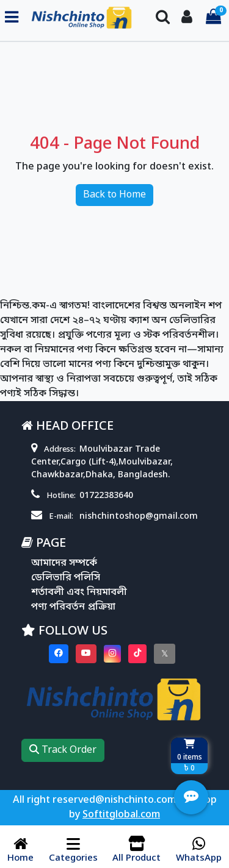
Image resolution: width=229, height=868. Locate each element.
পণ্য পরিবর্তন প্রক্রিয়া (73, 607)
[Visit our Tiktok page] (137, 654)
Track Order (63, 750)
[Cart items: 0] (213, 18)
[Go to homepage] (82, 18)
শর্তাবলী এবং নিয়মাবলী (79, 592)
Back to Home (114, 195)
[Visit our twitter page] (165, 654)
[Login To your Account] (187, 18)
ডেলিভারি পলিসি (66, 578)
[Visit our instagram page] (112, 654)
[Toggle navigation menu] (12, 18)
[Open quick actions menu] (191, 797)
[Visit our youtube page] (86, 654)
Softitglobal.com (121, 815)
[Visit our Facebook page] (59, 654)
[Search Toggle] (163, 18)
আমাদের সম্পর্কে (64, 563)
